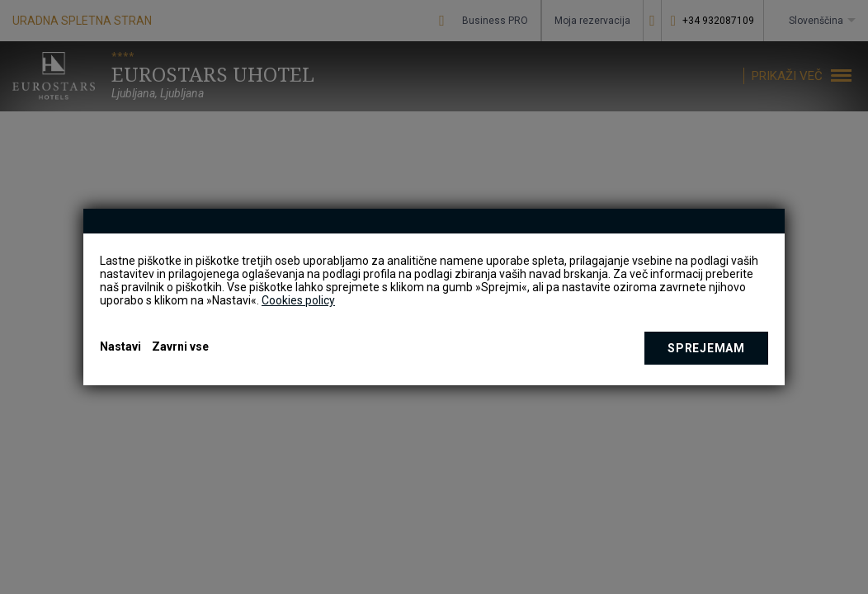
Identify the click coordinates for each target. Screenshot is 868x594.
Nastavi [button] (120, 346)
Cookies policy (298, 300)
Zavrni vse (180, 346)
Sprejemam (706, 348)
